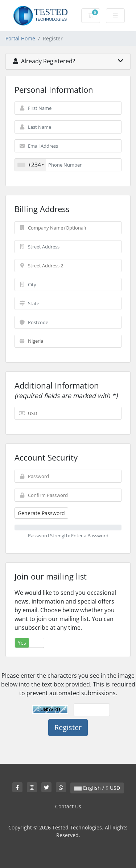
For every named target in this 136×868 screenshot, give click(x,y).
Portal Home (20, 38)
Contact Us (68, 806)
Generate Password (41, 513)
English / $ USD (97, 788)
